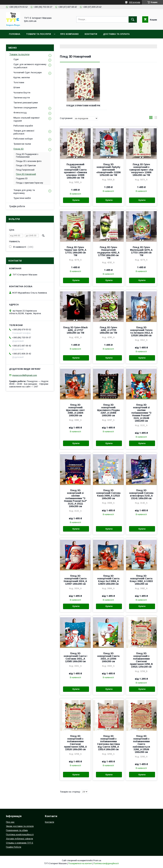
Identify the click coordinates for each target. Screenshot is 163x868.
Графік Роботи (14, 847)
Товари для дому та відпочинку (24, 192)
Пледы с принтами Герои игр (29, 183)
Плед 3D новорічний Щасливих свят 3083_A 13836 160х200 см (75, 410)
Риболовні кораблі (23, 126)
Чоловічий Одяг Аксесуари (28, 72)
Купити (76, 200)
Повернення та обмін (23, 43)
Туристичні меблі (22, 198)
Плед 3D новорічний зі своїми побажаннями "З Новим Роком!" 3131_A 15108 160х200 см (141, 413)
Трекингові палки (22, 144)
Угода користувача (98, 43)
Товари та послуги (19, 54)
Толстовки (19, 82)
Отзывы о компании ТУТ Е (20, 843)
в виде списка (156, 118)
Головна (15, 34)
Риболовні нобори (23, 139)
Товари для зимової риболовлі (24, 132)
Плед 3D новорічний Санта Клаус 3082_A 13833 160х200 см (141, 580)
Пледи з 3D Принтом (26, 166)
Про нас (10, 822)
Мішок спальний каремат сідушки (27, 119)
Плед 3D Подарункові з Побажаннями (27, 156)
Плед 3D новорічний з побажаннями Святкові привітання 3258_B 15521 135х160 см (141, 660)
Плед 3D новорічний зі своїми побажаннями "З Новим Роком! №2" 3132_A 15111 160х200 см (75, 498)
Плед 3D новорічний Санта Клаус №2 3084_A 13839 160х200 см (108, 580)
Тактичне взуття (22, 98)
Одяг (16, 59)
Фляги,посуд (20, 113)
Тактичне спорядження (25, 108)
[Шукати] (133, 19)
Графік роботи (17, 206)
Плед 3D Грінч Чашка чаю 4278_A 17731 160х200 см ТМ (75, 251)
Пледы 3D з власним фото (29, 161)
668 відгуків (135, 2)
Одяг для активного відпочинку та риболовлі (30, 66)
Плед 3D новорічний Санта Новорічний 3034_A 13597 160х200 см (75, 580)
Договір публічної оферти (19, 839)
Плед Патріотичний (25, 170)
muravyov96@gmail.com (25, 375)
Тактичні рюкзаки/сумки (26, 103)
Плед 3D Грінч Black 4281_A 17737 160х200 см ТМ (75, 330)
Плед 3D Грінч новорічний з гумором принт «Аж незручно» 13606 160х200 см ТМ (141, 170)
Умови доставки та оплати (20, 826)
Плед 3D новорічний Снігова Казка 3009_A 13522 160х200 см (108, 494)
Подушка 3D (22, 179)
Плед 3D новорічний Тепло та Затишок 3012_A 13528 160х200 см (141, 331)
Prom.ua (97, 861)
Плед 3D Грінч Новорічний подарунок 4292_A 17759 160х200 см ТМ (108, 253)
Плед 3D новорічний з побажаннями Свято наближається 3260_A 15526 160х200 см (141, 744)
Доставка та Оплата (116, 34)
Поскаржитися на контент (80, 864)
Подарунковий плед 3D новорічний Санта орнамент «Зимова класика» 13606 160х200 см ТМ (75, 171)
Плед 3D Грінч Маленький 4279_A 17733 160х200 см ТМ (141, 251)
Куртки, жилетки (22, 77)
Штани (17, 87)
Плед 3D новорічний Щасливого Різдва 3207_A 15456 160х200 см (108, 410)
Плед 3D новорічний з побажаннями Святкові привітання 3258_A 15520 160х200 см (75, 743)
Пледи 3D (19, 149)
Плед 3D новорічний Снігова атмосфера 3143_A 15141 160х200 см (141, 494)
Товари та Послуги (39, 34)
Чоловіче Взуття (22, 93)
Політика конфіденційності (61, 43)
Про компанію (69, 34)
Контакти (91, 34)
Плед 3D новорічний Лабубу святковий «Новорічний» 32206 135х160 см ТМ (108, 170)
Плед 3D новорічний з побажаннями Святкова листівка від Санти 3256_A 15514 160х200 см (108, 743)
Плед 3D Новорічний (26, 174)
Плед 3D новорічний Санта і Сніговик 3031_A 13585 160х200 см (75, 657)
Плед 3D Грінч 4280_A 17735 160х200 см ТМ (108, 330)
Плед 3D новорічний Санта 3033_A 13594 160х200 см (108, 657)
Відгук (121, 43)
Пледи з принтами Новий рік (83, 106)
